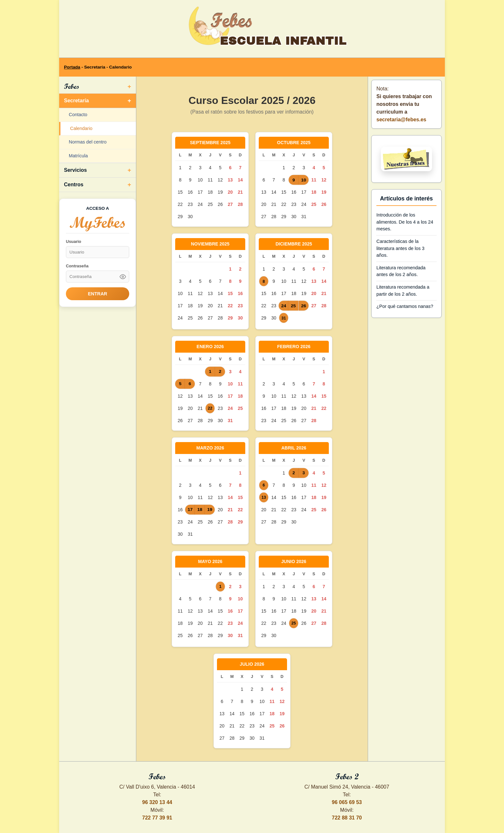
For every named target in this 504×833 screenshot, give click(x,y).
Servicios (75, 170)
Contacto (78, 115)
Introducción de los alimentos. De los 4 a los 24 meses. (405, 222)
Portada (72, 67)
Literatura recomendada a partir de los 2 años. (403, 291)
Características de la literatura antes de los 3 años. (401, 248)
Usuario (74, 241)
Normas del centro (88, 142)
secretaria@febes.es (401, 120)
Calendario (81, 128)
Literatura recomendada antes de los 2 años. (401, 271)
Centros (74, 185)
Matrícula (78, 156)
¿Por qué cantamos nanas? (405, 306)
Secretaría (76, 101)
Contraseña (77, 266)
